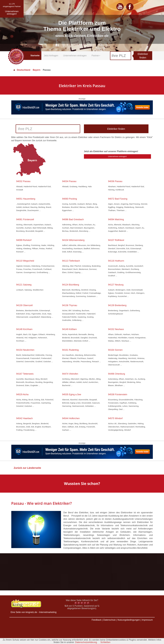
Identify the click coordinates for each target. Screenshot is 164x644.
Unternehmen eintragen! (117, 156)
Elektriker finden (143, 56)
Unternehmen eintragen (75, 56)
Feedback (97, 620)
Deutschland (22, 70)
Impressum (147, 620)
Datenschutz (109, 620)
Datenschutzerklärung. (86, 642)
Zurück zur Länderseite (27, 468)
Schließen (105, 642)
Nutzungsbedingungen (129, 620)
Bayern (37, 70)
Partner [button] (96, 56)
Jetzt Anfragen (51, 56)
